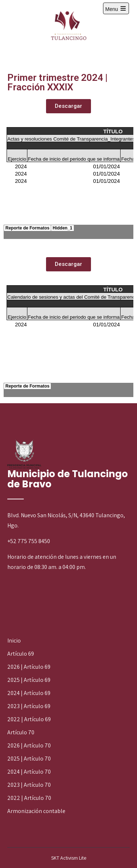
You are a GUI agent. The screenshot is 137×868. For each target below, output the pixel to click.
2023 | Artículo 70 (29, 785)
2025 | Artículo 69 (29, 680)
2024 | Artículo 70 (29, 772)
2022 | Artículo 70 (29, 798)
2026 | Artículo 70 (29, 745)
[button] (68, 106)
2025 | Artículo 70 (29, 759)
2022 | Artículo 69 (29, 719)
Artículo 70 (21, 732)
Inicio (14, 641)
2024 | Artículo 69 (29, 693)
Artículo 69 (21, 654)
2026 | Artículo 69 (29, 667)
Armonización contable (36, 811)
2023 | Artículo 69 (29, 706)
